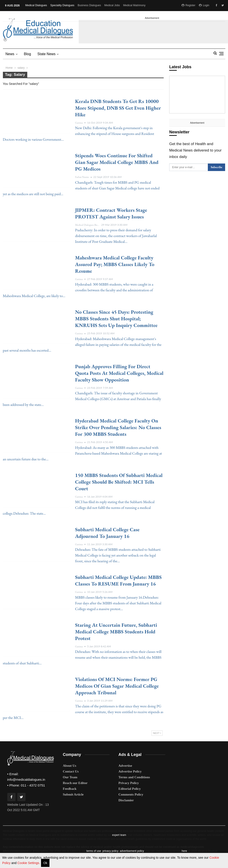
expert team (119, 835)
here (184, 851)
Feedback (70, 789)
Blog (28, 54)
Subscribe (216, 167)
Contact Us (71, 771)
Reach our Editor (75, 783)
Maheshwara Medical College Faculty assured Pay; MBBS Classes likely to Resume (115, 264)
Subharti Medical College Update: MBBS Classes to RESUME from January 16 (118, 580)
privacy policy (110, 851)
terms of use (94, 851)
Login (204, 5)
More (127, 5)
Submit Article (73, 794)
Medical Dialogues (36, 5)
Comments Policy (131, 794)
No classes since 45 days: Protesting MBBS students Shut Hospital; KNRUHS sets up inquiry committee (116, 319)
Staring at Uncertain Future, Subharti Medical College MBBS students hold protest (116, 632)
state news (47, 54)
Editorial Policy (130, 789)
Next (157, 733)
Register (189, 5)
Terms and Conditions (134, 777)
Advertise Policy (130, 771)
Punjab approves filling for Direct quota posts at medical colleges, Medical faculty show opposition (119, 373)
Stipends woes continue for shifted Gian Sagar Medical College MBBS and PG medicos (117, 162)
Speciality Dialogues (62, 5)
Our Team (70, 777)
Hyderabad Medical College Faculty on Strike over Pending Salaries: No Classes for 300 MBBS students (118, 427)
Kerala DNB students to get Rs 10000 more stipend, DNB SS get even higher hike (118, 108)
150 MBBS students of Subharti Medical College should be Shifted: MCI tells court (119, 482)
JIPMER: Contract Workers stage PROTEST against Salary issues (111, 213)
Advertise (125, 766)
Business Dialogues (89, 5)
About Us (69, 766)
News (10, 54)
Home (9, 68)
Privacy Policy (129, 783)
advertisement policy (132, 851)
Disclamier (126, 800)
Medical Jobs (112, 5)
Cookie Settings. (29, 863)
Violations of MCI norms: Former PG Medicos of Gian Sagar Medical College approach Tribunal (117, 686)
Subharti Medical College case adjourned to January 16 (107, 533)
